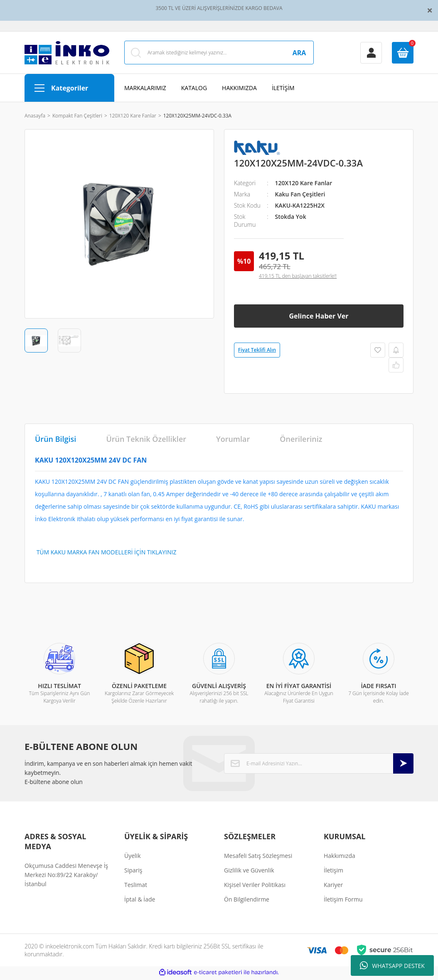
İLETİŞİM (283, 89)
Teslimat (136, 886)
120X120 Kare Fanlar (304, 185)
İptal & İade (140, 901)
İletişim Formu (343, 901)
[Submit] (403, 765)
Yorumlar (233, 441)
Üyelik (133, 857)
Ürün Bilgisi (55, 441)
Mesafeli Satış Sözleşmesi (258, 857)
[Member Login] (371, 54)
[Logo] (67, 54)
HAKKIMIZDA (239, 89)
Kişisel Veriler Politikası (255, 886)
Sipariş (133, 872)
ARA (299, 54)
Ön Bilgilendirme (247, 901)
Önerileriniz (301, 441)
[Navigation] (69, 89)
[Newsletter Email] (319, 765)
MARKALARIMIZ (145, 89)
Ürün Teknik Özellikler (146, 441)
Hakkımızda (340, 857)
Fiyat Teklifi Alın (257, 352)
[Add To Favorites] (378, 352)
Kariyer (333, 886)
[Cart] (403, 54)
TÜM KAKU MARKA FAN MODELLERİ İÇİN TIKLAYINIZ (106, 554)
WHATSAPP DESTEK (392, 965)
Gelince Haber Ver (319, 318)
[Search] (219, 53)
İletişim (333, 872)
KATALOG (194, 89)
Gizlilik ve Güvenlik (249, 872)
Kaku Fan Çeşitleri (300, 196)
